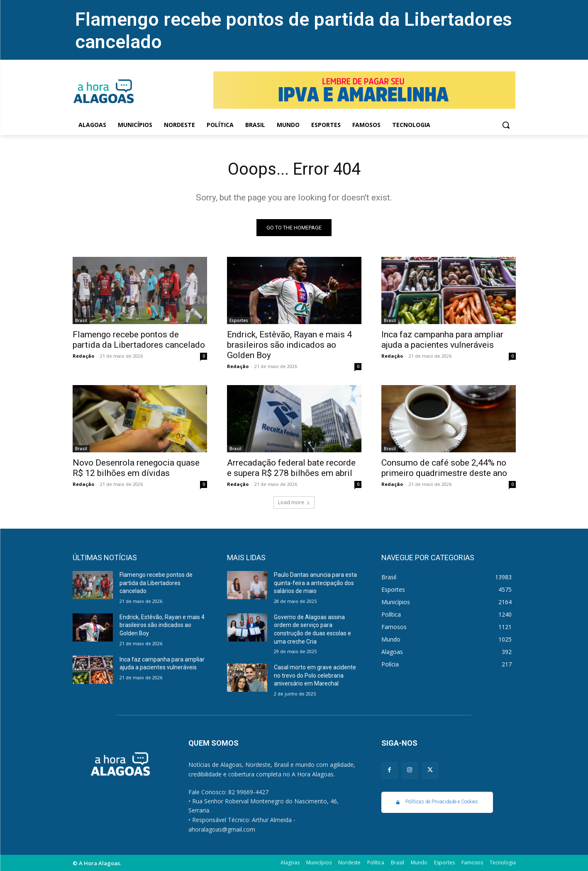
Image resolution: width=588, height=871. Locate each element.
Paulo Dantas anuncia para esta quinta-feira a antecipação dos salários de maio (315, 583)
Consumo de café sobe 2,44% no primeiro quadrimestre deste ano (444, 468)
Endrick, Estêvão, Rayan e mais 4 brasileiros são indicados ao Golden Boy (289, 345)
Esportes (239, 320)
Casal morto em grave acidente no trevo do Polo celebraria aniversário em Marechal (315, 675)
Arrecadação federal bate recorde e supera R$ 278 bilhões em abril (291, 468)
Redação (83, 356)
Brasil (81, 320)
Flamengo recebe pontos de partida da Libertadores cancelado (139, 340)
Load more (294, 502)
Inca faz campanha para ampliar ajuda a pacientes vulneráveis (442, 340)
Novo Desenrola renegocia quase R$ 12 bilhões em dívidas (136, 468)
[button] (506, 125)
